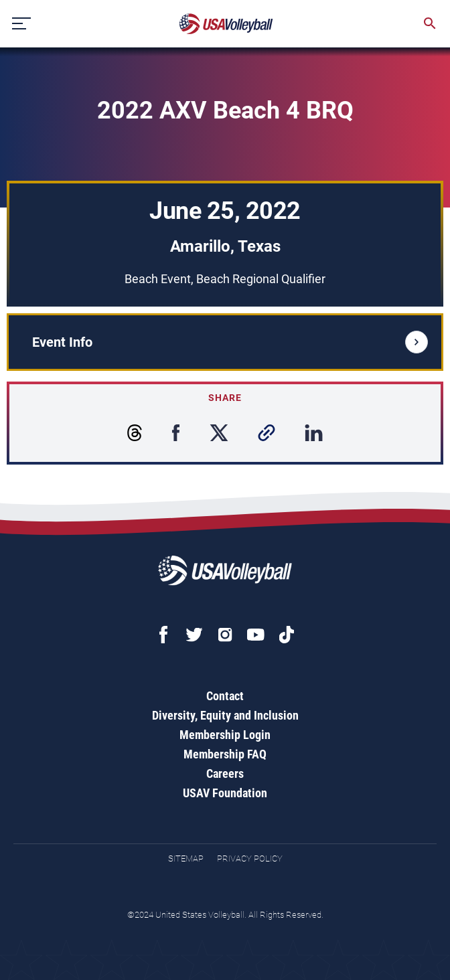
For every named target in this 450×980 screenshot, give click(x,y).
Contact (225, 696)
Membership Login (225, 735)
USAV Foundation (225, 793)
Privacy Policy (250, 859)
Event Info (230, 342)
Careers (225, 773)
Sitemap (186, 859)
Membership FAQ (225, 754)
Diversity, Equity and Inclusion (225, 715)
